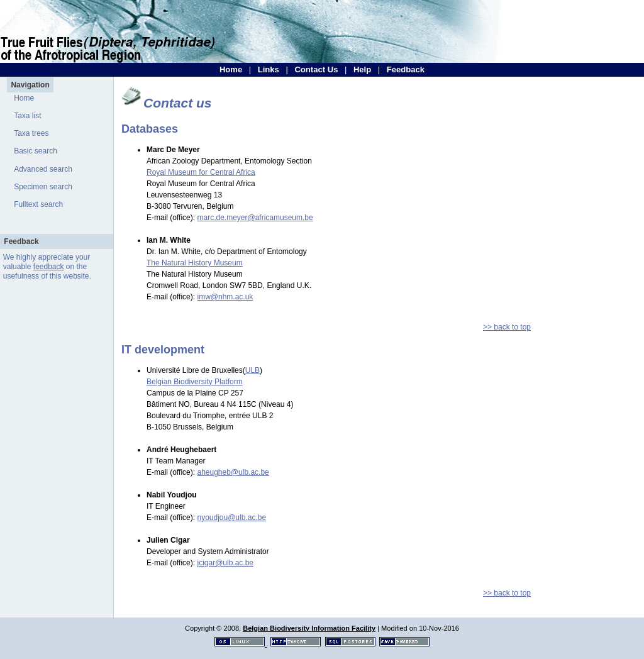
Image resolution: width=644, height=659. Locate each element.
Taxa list (27, 116)
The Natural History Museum (195, 263)
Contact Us (316, 69)
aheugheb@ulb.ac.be (233, 472)
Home (231, 69)
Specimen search (43, 187)
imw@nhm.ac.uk (225, 297)
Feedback (406, 69)
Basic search (36, 151)
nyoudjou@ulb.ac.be (231, 518)
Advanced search (43, 169)
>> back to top (507, 327)
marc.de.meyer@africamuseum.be (255, 218)
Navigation (30, 85)
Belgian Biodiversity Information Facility (309, 628)
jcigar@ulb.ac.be (225, 563)
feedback (49, 267)
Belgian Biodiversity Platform (195, 382)
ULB (253, 370)
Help (362, 69)
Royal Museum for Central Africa (201, 172)
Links (269, 69)
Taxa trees (31, 133)
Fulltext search (38, 204)
